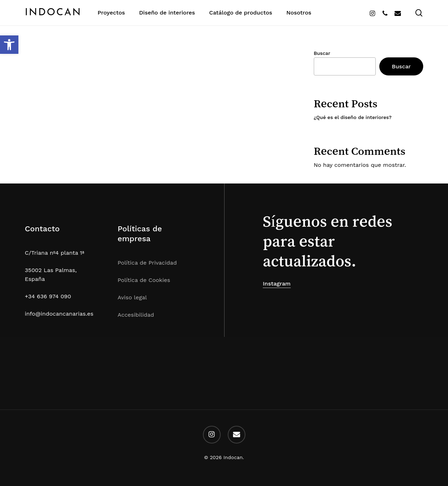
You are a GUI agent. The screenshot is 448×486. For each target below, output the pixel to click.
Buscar (322, 53)
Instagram (277, 284)
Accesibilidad (136, 315)
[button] (9, 45)
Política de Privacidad (147, 263)
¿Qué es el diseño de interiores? (353, 117)
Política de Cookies (144, 280)
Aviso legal (132, 297)
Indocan (53, 13)
